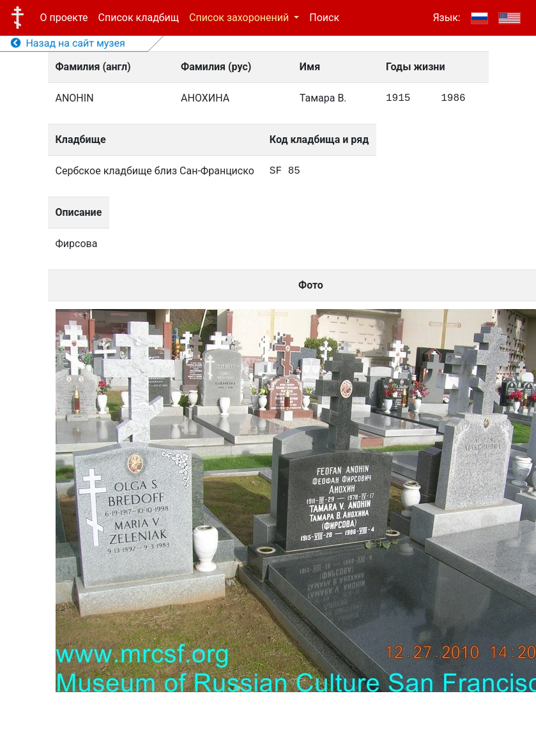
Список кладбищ (139, 18)
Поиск (324, 18)
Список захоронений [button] (240, 18)
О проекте (64, 18)
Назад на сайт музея (68, 43)
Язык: (446, 18)
